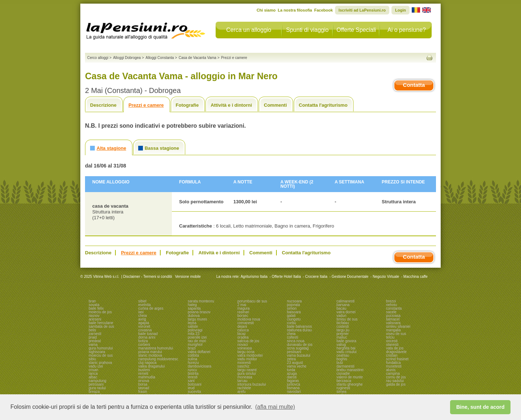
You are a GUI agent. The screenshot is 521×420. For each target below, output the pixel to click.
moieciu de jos (100, 312)
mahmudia (147, 377)
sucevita (194, 392)
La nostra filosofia (295, 10)
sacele (391, 312)
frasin (143, 392)
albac (93, 377)
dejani (242, 326)
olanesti (392, 345)
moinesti (244, 363)
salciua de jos (248, 341)
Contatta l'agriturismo (323, 105)
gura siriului (247, 374)
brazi (192, 348)
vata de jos (395, 348)
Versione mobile (187, 277)
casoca (243, 330)
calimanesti (346, 301)
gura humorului (101, 348)
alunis (391, 370)
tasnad (144, 388)
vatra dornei (346, 312)
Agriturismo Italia (254, 277)
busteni (144, 370)
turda (291, 370)
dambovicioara (200, 366)
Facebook (323, 10)
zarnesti (95, 334)
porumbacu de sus (252, 301)
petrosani (96, 384)
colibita (193, 355)
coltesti (293, 337)
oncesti (392, 341)
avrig (142, 319)
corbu (291, 323)
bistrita (193, 374)
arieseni (95, 319)
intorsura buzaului (252, 384)
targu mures (197, 319)
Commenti (275, 105)
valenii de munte (350, 377)
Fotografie (187, 105)
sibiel (142, 301)
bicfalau (343, 323)
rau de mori (197, 341)
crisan (94, 370)
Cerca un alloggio (249, 30)
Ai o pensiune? (407, 30)
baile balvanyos (299, 326)
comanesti (246, 323)
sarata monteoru (201, 301)
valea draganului (151, 366)
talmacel (393, 319)
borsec (243, 316)
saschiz (243, 366)
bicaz (242, 334)
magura (243, 308)
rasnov (94, 316)
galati (291, 316)
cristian (392, 355)
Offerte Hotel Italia (286, 277)
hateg (192, 305)
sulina (192, 359)
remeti (143, 374)
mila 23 (194, 334)
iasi (141, 312)
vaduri (341, 316)
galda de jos (396, 384)
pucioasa (393, 316)
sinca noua (296, 341)
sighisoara (97, 352)
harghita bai (346, 348)
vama (93, 345)
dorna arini (147, 337)
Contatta (414, 85)
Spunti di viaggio (307, 30)
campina (393, 374)
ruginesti (343, 388)
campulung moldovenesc (158, 359)
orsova (144, 381)
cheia (143, 316)
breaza (94, 392)
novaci (243, 345)
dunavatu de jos (300, 345)
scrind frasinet (397, 359)
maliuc (342, 337)
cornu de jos (396, 377)
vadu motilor (247, 359)
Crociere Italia (316, 277)
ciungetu (294, 319)
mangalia (393, 330)
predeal (95, 341)
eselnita (144, 305)
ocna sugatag (298, 348)
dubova (194, 316)
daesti (292, 377)
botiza (143, 341)
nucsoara (294, 301)
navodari (294, 392)
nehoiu (391, 305)
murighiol (195, 345)
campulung (98, 381)
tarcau (242, 381)
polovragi (195, 330)
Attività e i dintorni (231, 105)
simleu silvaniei (398, 326)
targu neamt (247, 370)
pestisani (294, 352)
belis (92, 330)
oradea (243, 337)
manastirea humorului (156, 348)
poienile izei (197, 337)
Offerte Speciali (356, 30)
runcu (192, 370)
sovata (94, 305)
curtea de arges (151, 308)
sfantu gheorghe (350, 384)
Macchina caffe (416, 277)
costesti (343, 326)
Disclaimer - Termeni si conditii (148, 277)
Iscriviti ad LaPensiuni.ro (362, 10)
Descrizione (103, 105)
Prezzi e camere (146, 105)
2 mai (242, 305)
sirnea (341, 392)
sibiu (92, 359)
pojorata (293, 305)
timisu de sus (347, 319)
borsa (143, 384)
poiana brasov (199, 312)
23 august (295, 363)
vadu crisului (347, 352)
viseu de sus (396, 334)
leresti (193, 377)
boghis (342, 359)
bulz (340, 363)
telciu (390, 337)
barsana (343, 305)
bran (92, 301)
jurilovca (294, 384)
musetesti (394, 366)
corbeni (144, 345)
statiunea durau (299, 330)
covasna (145, 330)
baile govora (346, 341)
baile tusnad (148, 334)
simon (292, 308)
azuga (292, 374)
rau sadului (395, 381)
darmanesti (345, 366)
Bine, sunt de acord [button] (480, 407)
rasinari (243, 312)
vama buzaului (298, 355)
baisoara (294, 312)
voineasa (245, 348)
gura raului (97, 388)
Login (401, 10)
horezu (193, 363)
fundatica (393, 363)
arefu (242, 392)
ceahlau (343, 355)
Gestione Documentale (350, 277)
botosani (195, 384)
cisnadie (343, 374)
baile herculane (101, 323)
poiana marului (150, 352)
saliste (193, 326)
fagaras (293, 381)
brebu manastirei (350, 370)
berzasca (344, 381)
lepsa (192, 323)
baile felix (96, 308)
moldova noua (249, 319)
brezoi (391, 301)
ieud (191, 388)
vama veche (297, 366)
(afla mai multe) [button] (275, 407)
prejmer (343, 334)
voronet (144, 326)
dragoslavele (396, 352)
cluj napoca (147, 363)
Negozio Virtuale (386, 277)
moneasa (245, 377)
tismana (293, 388)
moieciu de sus (101, 355)
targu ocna (246, 352)
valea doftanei (199, 352)
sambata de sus (101, 326)
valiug (341, 345)
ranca (93, 374)
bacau (341, 308)
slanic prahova (100, 363)
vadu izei (96, 366)
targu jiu (343, 330)
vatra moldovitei (250, 355)
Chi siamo (266, 10)
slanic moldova (150, 355)
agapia (144, 323)
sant (191, 381)
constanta (394, 308)
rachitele (244, 388)
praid (93, 337)
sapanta (194, 308)
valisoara (393, 323)
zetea (291, 359)
